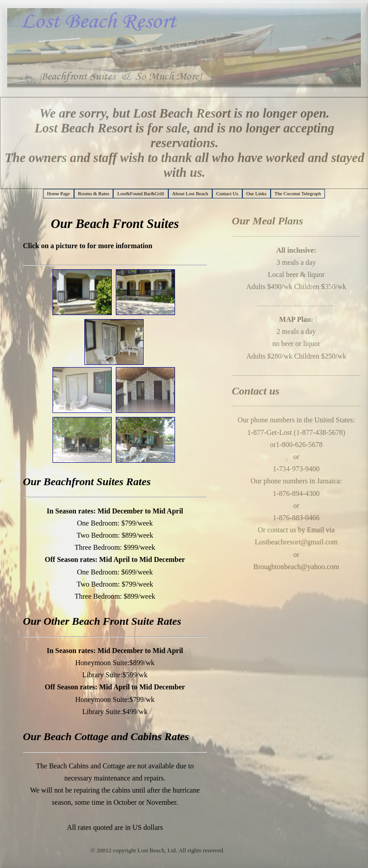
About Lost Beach (190, 193)
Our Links (256, 193)
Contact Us (227, 193)
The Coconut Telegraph (298, 193)
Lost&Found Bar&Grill (140, 193)
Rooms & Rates (94, 193)
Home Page (59, 193)
